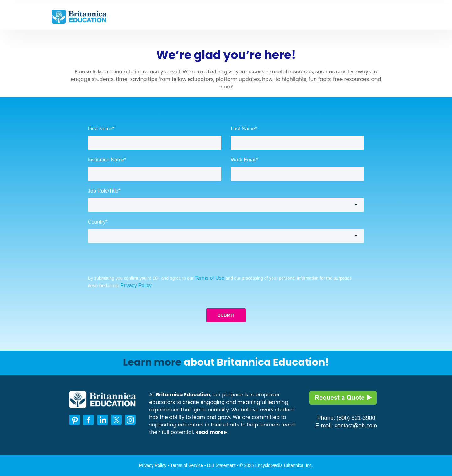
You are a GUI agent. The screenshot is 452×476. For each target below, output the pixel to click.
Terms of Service (187, 465)
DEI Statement (222, 465)
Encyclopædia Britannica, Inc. (284, 465)
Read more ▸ (211, 432)
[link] (79, 16)
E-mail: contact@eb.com (346, 426)
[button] (226, 205)
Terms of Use (209, 278)
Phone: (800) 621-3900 (346, 418)
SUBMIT (226, 315)
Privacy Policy (136, 286)
